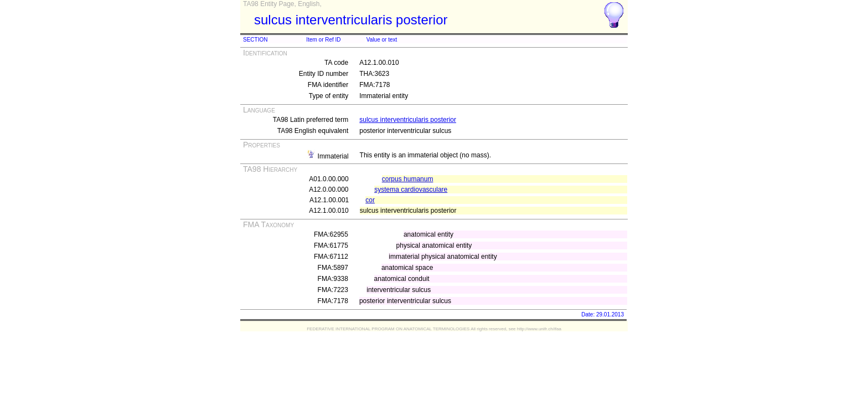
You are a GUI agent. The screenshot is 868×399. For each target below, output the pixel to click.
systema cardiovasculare (411, 190)
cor (370, 200)
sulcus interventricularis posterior (408, 120)
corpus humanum (408, 179)
